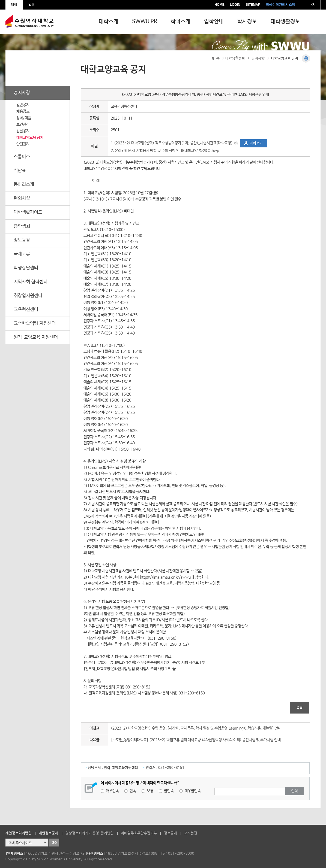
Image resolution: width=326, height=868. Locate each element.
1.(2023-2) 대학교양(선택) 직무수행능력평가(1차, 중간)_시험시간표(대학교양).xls (175, 143)
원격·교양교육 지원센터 (36, 337)
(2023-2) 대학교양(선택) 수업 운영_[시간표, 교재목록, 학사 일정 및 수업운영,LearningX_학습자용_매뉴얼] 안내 (196, 728)
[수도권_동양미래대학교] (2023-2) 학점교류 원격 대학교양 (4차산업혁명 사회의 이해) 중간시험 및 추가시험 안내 (196, 740)
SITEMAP (253, 5)
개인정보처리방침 (19, 833)
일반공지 (23, 105)
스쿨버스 (22, 157)
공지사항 (22, 93)
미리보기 (256, 143)
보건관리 (23, 125)
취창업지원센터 (28, 296)
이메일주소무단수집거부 (139, 833)
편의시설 (22, 198)
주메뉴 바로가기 (0, 0)
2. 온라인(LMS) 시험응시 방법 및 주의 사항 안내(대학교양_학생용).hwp (165, 151)
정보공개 (171, 833)
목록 (300, 708)
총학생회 (22, 226)
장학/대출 (24, 118)
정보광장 (22, 240)
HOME (220, 5)
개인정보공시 (49, 833)
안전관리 (23, 144)
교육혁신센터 (26, 310)
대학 (14, 5)
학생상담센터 (26, 268)
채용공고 (23, 111)
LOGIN (235, 5)
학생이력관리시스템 (280, 5)
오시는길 (191, 833)
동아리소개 (24, 185)
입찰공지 (23, 131)
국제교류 (22, 254)
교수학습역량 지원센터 (35, 324)
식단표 (20, 171)
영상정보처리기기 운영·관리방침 (90, 833)
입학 (32, 5)
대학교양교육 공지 (30, 138)
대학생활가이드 (28, 212)
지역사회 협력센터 (31, 282)
